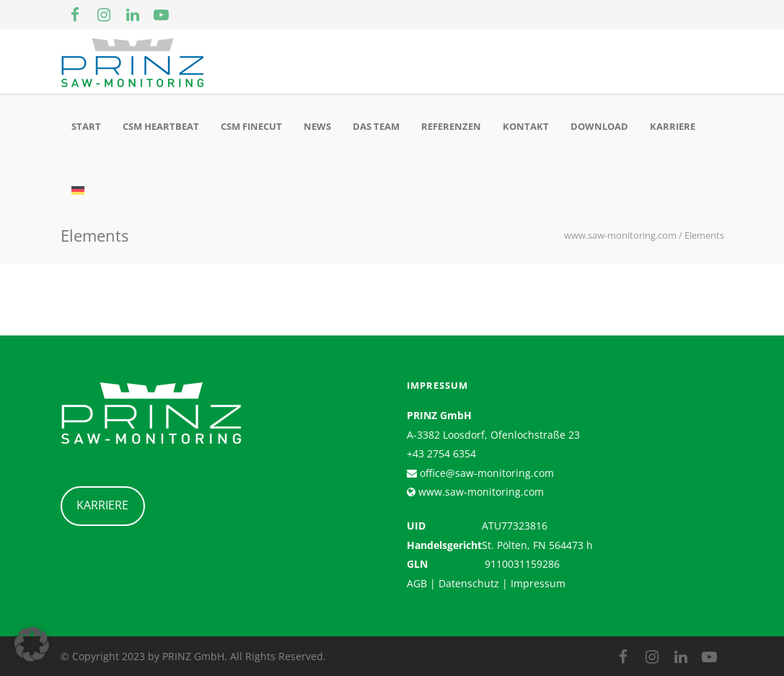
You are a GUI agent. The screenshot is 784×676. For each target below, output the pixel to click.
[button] (32, 644)
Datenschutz (469, 583)
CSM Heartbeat (161, 126)
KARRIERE (102, 505)
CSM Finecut (251, 126)
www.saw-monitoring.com (480, 492)
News (317, 126)
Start (86, 126)
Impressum (538, 583)
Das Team (376, 126)
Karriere (673, 126)
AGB (417, 583)
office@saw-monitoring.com (485, 473)
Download (599, 126)
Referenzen (451, 126)
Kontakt (526, 126)
